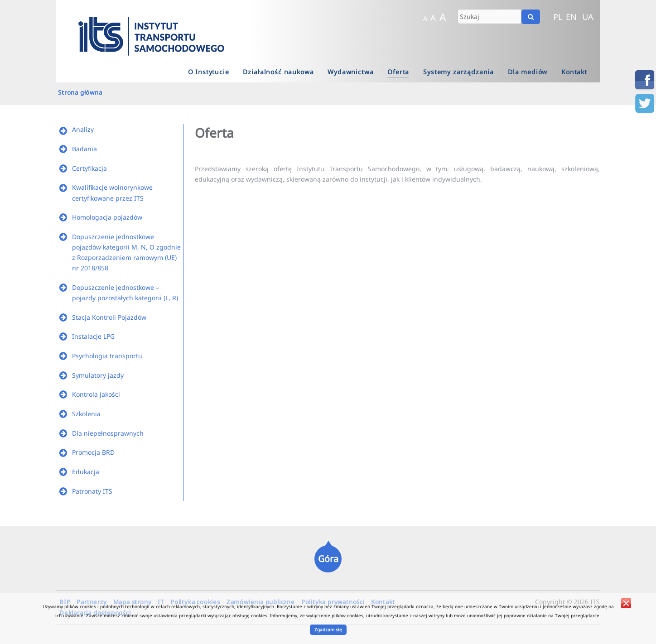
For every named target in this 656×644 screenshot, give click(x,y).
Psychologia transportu (107, 356)
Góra (328, 559)
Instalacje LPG (93, 336)
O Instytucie (209, 72)
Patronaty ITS (92, 491)
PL (558, 17)
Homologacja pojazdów (107, 217)
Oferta (398, 72)
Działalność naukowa (278, 72)
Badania (84, 149)
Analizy (83, 129)
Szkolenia (86, 414)
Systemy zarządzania (458, 72)
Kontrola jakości (96, 394)
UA (588, 17)
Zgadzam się (328, 630)
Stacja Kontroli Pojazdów (109, 317)
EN (571, 17)
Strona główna (80, 92)
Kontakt (574, 72)
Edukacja (86, 472)
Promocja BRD (93, 452)
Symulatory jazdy (98, 375)
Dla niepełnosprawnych (108, 433)
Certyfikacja (89, 168)
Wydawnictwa (350, 72)
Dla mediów (528, 72)
